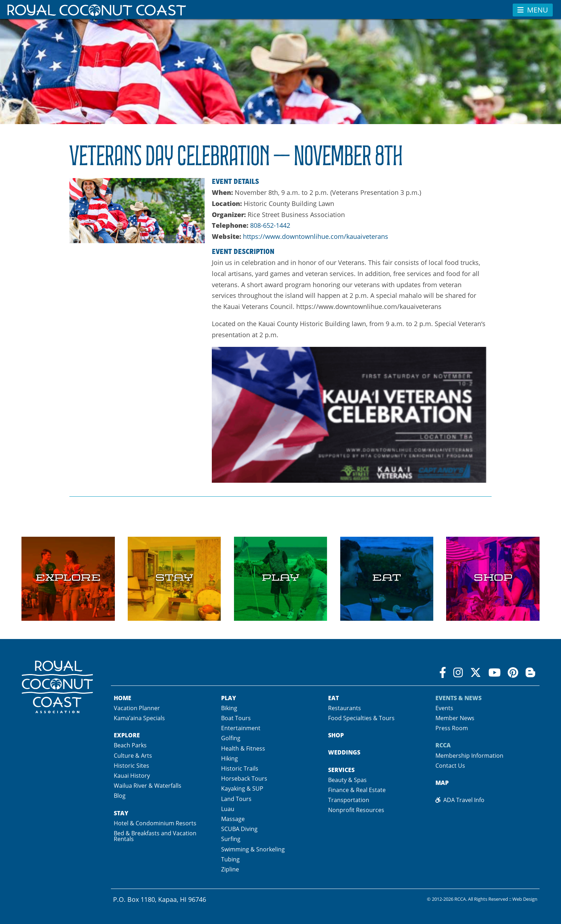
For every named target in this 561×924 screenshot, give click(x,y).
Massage (233, 819)
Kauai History (132, 776)
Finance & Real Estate (357, 790)
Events (444, 708)
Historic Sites (131, 766)
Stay (121, 813)
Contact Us (450, 766)
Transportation (349, 800)
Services (341, 770)
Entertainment (241, 728)
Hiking (230, 758)
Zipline (230, 869)
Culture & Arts (133, 756)
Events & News (458, 698)
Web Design (525, 899)
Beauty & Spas (347, 780)
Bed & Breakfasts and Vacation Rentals (155, 836)
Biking (229, 708)
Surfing (231, 839)
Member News (455, 718)
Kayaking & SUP (242, 788)
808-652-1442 (270, 225)
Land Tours (236, 799)
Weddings (344, 752)
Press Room (452, 728)
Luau (228, 809)
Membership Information (469, 756)
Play (229, 698)
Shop (336, 735)
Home (123, 698)
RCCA (443, 745)
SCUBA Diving (239, 829)
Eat (333, 698)
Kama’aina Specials (139, 718)
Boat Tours (236, 718)
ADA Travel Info (460, 800)
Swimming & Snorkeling (253, 849)
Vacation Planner (137, 708)
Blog (120, 796)
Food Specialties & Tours (361, 718)
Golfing (231, 738)
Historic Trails (240, 768)
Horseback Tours (244, 778)
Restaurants (345, 708)
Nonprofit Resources (356, 810)
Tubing (230, 859)
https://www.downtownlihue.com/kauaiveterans (316, 236)
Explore (127, 735)
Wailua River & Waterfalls (148, 786)
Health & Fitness (243, 748)
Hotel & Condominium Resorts (155, 823)
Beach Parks (130, 745)
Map (442, 783)
